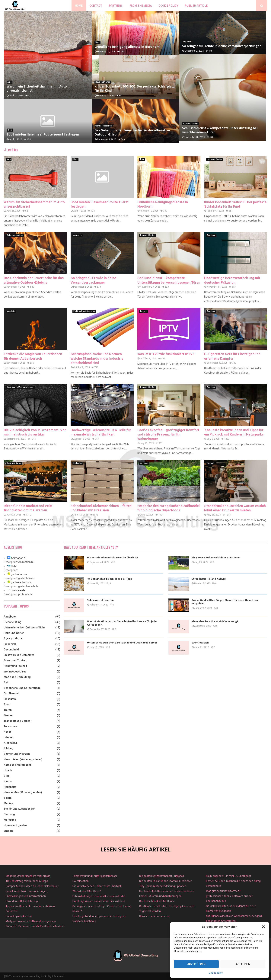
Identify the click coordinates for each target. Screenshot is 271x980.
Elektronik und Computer (84, 311)
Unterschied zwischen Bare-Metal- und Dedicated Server (122, 643)
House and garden (15, 825)
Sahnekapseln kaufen (100, 600)
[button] (263, 927)
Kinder (8, 781)
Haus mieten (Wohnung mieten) (23, 759)
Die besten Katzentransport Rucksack (162, 876)
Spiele (8, 798)
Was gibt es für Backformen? (223, 891)
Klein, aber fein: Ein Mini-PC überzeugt (215, 621)
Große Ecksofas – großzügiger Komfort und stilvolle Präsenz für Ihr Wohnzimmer (168, 434)
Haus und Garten (103, 82)
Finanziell (10, 644)
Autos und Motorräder (18, 765)
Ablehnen (243, 964)
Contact (96, 6)
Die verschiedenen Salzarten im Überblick (113, 558)
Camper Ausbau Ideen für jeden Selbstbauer (32, 886)
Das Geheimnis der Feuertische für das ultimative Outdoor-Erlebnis (132, 133)
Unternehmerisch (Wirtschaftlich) (24, 627)
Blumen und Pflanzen (17, 754)
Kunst (7, 732)
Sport (7, 704)
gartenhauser (19, 574)
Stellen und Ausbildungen (19, 809)
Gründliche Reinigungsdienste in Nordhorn (127, 47)
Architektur (11, 743)
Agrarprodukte (13, 638)
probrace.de (18, 590)
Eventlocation (200, 643)
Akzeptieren (196, 964)
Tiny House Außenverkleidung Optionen (216, 558)
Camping (9, 814)
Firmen (210, 463)
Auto (10, 82)
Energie (9, 831)
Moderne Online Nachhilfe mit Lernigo (28, 876)
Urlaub (8, 770)
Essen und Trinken (15, 660)
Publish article (196, 6)
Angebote (187, 42)
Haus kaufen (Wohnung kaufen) (20, 387)
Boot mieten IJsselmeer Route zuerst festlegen (43, 135)
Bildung (9, 748)
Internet (144, 311)
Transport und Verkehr (18, 721)
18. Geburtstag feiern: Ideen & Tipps (110, 579)
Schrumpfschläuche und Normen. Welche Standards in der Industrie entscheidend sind (97, 358)
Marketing (10, 820)
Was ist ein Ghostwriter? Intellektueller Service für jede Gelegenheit (122, 623)
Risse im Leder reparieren (154, 916)
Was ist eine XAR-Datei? (87, 891)
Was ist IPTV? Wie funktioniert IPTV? (166, 354)
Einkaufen (78, 463)
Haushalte (10, 787)
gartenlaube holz (21, 582)
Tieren (8, 710)
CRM (14, 566)
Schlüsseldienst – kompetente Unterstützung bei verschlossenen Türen (220, 133)
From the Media (141, 6)
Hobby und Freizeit (15, 666)
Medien (8, 803)
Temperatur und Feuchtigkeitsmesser (95, 876)
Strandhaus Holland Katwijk (209, 579)
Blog (10, 130)
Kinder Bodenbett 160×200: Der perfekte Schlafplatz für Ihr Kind (135, 89)
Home (79, 6)
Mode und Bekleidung (17, 677)
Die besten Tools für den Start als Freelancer (166, 881)
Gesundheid (11, 650)
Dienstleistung (13, 622)
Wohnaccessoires (104, 126)
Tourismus (10, 726)
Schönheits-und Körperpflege (22, 688)
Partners (116, 6)
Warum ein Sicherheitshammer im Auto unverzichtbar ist (37, 89)
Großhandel (11, 693)
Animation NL (19, 558)
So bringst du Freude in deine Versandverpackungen (222, 47)
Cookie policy (216, 973)
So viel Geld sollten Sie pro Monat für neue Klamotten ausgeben (225, 602)
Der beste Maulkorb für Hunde (157, 901)
